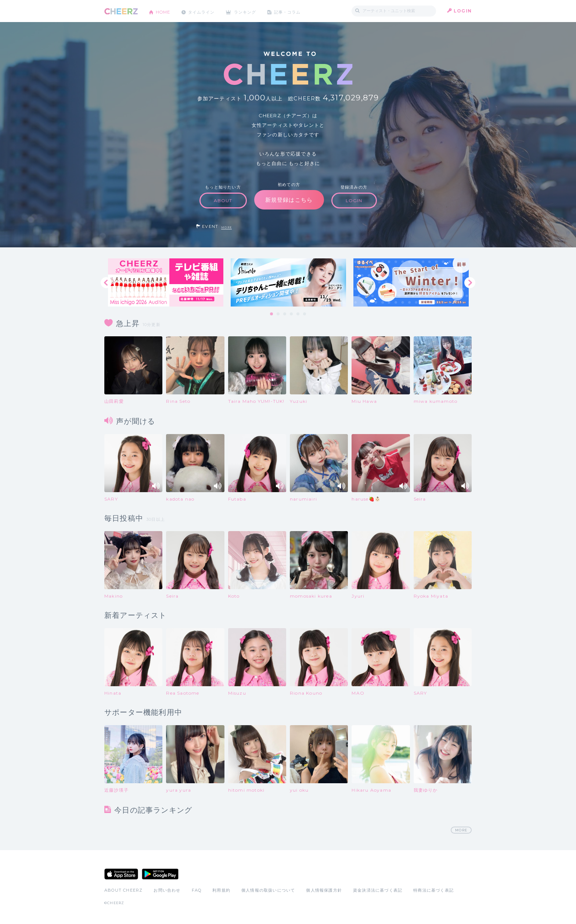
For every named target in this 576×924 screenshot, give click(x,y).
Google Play (160, 874)
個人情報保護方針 (324, 891)
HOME (164, 11)
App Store (121, 874)
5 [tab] (298, 314)
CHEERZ (121, 11)
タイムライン (205, 11)
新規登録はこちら (289, 200)
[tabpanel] (166, 282)
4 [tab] (292, 314)
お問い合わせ (167, 891)
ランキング (252, 11)
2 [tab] (278, 314)
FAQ (197, 891)
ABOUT (223, 200)
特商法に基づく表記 (433, 891)
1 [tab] (272, 314)
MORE (226, 227)
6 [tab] (305, 314)
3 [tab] (285, 314)
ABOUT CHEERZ (123, 891)
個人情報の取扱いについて (268, 891)
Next (470, 283)
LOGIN (463, 11)
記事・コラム (296, 11)
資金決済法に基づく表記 (378, 891)
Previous (106, 283)
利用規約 (221, 891)
